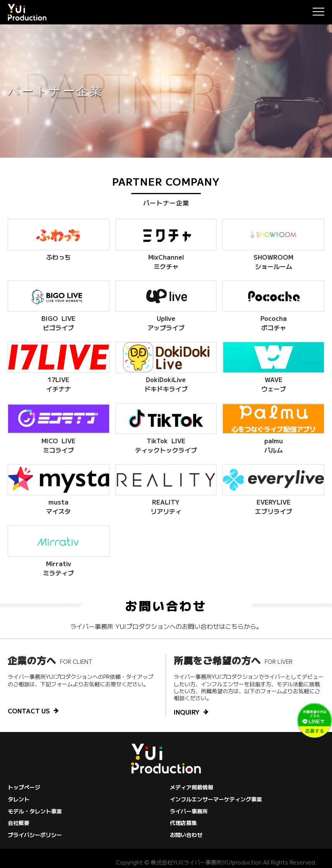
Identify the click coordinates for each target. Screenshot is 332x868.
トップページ (24, 787)
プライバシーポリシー (35, 835)
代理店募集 (183, 823)
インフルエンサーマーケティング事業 (216, 799)
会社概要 (19, 823)
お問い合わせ (186, 835)
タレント (19, 799)
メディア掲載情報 (192, 787)
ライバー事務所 (189, 811)
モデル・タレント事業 (35, 811)
